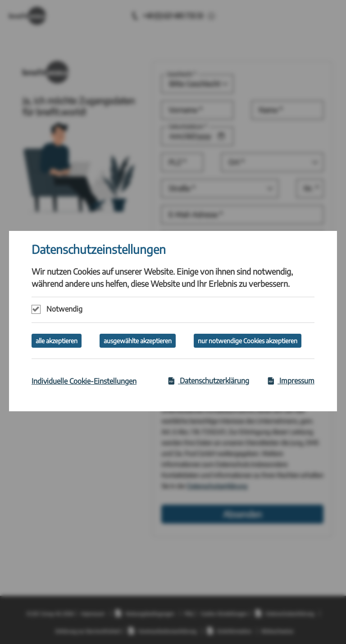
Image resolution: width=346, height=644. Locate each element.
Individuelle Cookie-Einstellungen (84, 381)
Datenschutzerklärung (208, 381)
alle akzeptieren (57, 341)
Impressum (291, 381)
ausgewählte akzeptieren (138, 341)
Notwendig (64, 309)
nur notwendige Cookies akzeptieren (248, 341)
